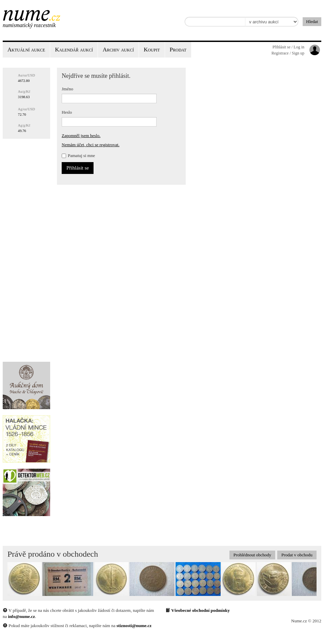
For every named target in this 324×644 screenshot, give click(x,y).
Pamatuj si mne (78, 156)
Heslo (67, 112)
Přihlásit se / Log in (288, 47)
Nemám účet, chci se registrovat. (90, 145)
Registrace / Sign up (288, 53)
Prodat (178, 50)
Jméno (67, 89)
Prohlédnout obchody (252, 555)
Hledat (312, 21)
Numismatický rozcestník (29, 25)
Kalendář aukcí (74, 50)
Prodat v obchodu (297, 555)
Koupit (152, 50)
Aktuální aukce (26, 50)
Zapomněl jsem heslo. (81, 136)
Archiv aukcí (118, 50)
